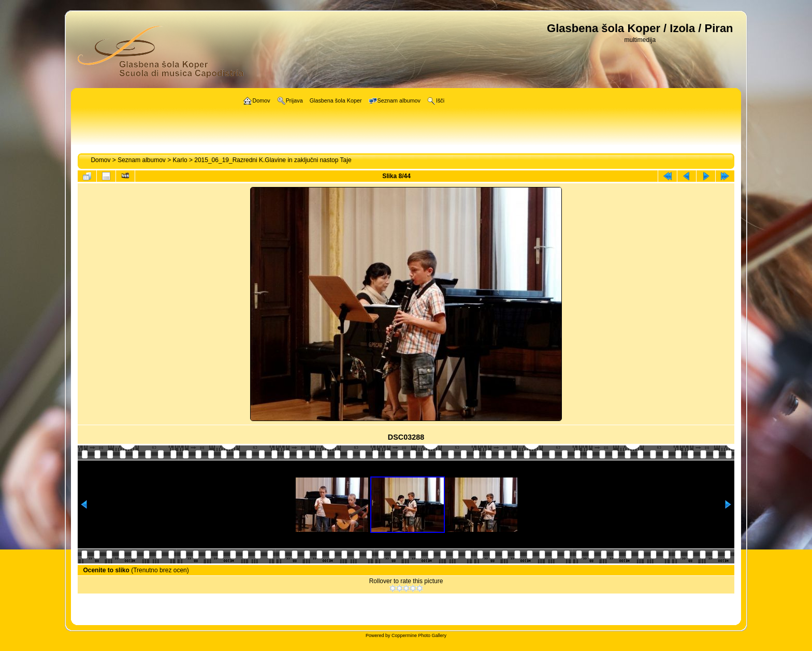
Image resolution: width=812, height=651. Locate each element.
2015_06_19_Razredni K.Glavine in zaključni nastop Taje (273, 160)
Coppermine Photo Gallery (419, 635)
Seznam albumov (142, 160)
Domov (100, 160)
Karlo (180, 160)
